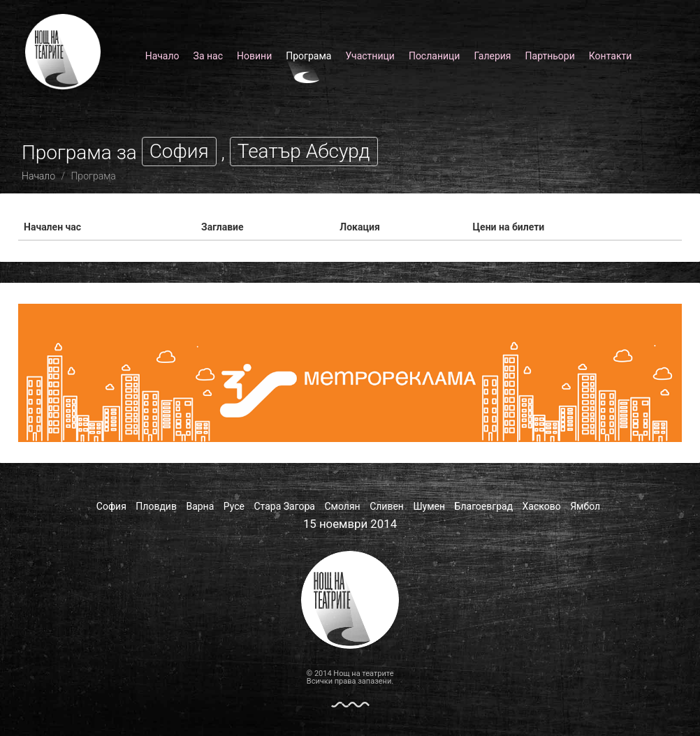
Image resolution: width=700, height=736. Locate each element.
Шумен (429, 506)
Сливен (387, 506)
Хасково (542, 506)
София (111, 506)
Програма (308, 56)
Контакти (611, 56)
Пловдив (156, 506)
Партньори (550, 56)
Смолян (342, 506)
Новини (254, 56)
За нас (208, 56)
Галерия (492, 56)
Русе (234, 506)
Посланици (435, 56)
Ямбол (585, 506)
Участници (370, 56)
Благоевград (484, 506)
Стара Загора (285, 506)
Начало (162, 56)
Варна (200, 506)
